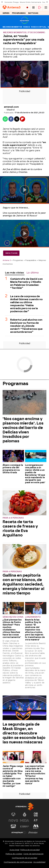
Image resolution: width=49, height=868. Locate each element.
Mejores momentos (12, 27)
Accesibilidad (39, 862)
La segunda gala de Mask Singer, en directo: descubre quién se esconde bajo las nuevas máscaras (24, 733)
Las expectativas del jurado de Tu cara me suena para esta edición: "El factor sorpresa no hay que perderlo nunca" (35, 775)
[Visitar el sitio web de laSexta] (25, 814)
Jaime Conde (11, 253)
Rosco (27, 27)
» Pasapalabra (30, 260)
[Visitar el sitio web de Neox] (36, 814)
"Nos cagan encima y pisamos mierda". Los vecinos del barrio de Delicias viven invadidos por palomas (23, 430)
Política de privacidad (30, 850)
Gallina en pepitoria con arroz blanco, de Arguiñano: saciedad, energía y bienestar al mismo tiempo (23, 584)
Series (6, 13)
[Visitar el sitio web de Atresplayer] (19, 833)
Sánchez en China (13, 617)
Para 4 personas (12, 572)
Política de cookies (14, 854)
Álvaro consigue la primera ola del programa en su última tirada (13, 469)
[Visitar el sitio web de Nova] (13, 820)
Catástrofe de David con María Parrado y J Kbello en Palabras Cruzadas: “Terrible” (26, 283)
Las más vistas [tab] (14, 273)
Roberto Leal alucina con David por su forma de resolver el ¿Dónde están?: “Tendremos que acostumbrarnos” (26, 326)
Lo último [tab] (33, 273)
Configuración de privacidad (24, 858)
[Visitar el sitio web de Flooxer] (33, 833)
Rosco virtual (39, 27)
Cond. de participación (33, 854)
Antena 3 (7, 260)
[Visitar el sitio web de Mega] (25, 820)
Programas (19, 13)
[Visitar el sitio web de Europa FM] (25, 827)
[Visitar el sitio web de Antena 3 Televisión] (13, 814)
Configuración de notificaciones (18, 862)
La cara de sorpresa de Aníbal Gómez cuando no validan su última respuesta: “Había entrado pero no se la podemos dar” (26, 304)
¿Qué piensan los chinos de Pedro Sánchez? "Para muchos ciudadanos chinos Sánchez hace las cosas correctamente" (12, 628)
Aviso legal (14, 850)
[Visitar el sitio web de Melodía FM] (36, 827)
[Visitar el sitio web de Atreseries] (36, 820)
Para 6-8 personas (13, 518)
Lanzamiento (33, 617)
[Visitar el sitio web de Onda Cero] (13, 827)
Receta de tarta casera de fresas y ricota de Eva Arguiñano (20, 528)
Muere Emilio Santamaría (30, 2)
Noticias (33, 13)
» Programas (17, 260)
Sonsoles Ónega (12, 2)
